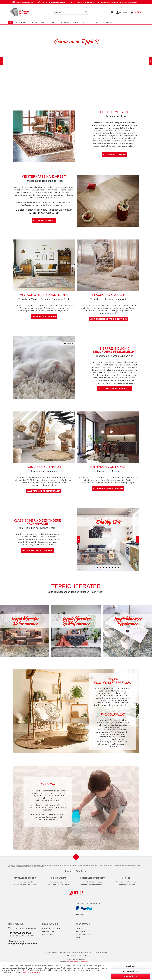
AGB (78, 938)
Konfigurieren (131, 976)
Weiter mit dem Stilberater (37, 550)
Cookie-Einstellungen (52, 928)
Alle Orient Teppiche (115, 154)
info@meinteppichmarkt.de (23, 944)
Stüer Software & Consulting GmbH (80, 961)
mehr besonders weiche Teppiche (108, 319)
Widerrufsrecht (83, 934)
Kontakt (80, 928)
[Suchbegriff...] (71, 12)
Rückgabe (81, 931)
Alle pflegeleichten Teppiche (115, 389)
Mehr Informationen (32, 972)
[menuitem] (71, 12)
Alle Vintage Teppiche (44, 316)
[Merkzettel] (112, 12)
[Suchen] (86, 12)
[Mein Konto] (122, 12)
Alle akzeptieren (131, 971)
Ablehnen (131, 966)
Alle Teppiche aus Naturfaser (44, 491)
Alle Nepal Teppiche (44, 220)
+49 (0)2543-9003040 (130, 2)
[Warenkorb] (137, 12)
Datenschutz (48, 931)
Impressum (47, 934)
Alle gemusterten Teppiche (108, 488)
